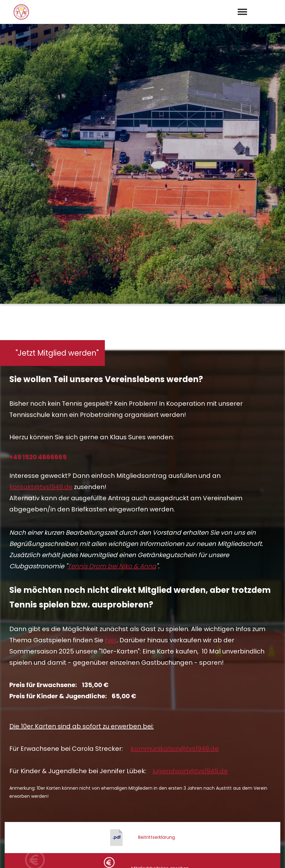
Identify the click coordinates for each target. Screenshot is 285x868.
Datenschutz (266, 856)
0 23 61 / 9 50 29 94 (146, 782)
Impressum (231, 856)
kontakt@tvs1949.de (41, 261)
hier (111, 415)
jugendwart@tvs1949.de (190, 546)
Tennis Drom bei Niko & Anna (112, 341)
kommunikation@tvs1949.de (175, 523)
